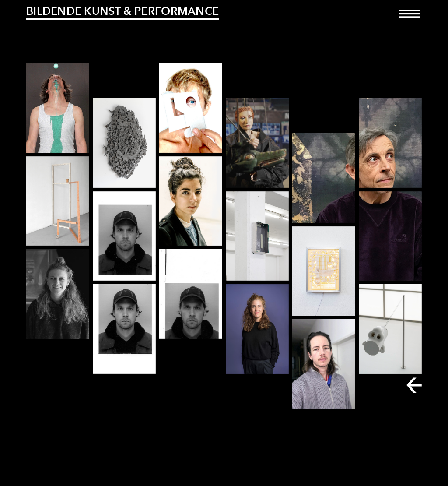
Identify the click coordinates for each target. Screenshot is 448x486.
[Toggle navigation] (410, 20)
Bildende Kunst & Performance (122, 11)
